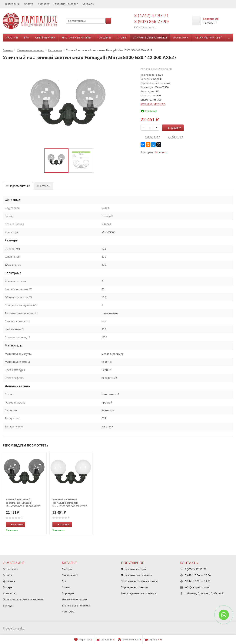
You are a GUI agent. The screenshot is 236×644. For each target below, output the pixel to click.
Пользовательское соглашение (23, 599)
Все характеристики (153, 104)
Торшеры (104, 37)
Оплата (29, 4)
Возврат (8, 587)
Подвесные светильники (137, 575)
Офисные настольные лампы (140, 581)
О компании (12, 4)
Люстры (12, 37)
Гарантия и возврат (66, 4)
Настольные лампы (76, 37)
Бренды (8, 605)
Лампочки (181, 37)
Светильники (45, 37)
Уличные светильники (150, 37)
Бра (26, 37)
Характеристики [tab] (18, 186)
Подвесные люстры (133, 569)
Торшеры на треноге (134, 587)
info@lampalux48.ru (197, 587)
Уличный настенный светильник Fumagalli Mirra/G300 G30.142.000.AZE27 (23, 503)
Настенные (160, 152)
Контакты (88, 4)
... (229, 37)
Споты (122, 37)
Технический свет (208, 37)
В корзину (172, 128)
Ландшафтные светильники (139, 593)
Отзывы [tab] (43, 186)
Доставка (43, 4)
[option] (56, 161)
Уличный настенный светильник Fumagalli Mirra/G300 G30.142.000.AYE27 (70, 503)
